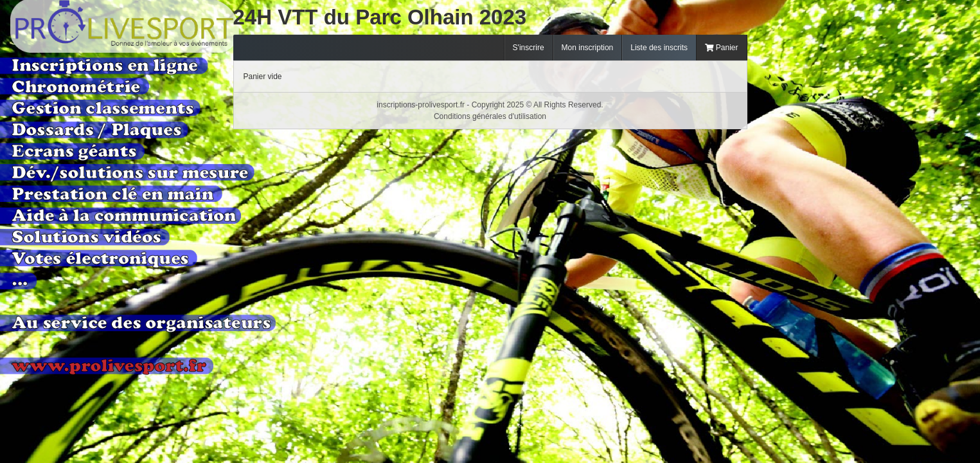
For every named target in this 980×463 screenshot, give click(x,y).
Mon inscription (588, 48)
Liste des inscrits (659, 48)
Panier (722, 48)
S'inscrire (529, 48)
